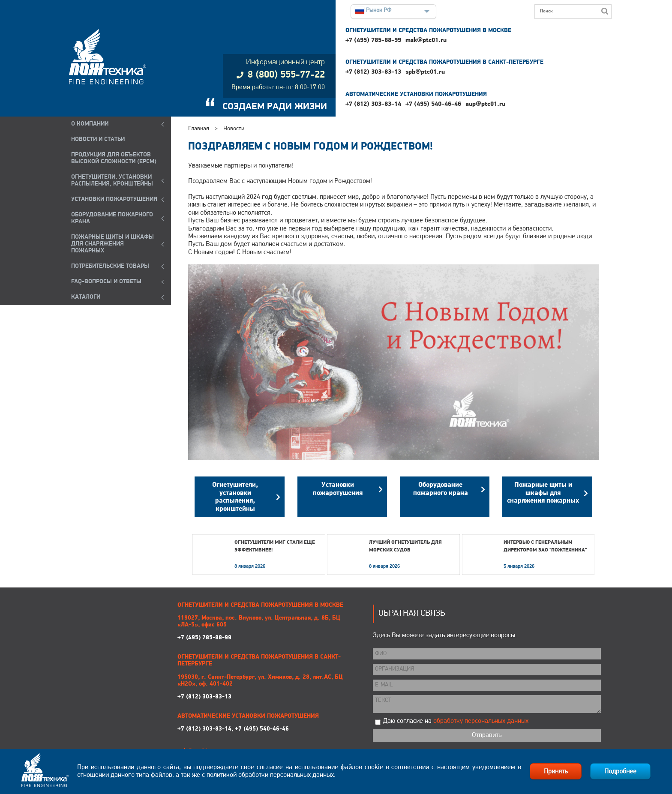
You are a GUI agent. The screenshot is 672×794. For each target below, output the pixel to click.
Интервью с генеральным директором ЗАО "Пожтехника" (545, 546)
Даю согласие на (456, 721)
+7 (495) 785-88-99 (373, 40)
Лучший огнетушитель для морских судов (405, 546)
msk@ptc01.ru (426, 40)
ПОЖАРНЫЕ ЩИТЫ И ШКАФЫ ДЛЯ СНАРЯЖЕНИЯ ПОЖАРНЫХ (112, 244)
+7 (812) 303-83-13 (373, 72)
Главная (199, 129)
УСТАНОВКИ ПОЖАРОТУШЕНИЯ (114, 199)
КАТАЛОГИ (86, 297)
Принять (556, 772)
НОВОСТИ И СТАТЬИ (98, 139)
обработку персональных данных (481, 721)
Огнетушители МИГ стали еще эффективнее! (275, 546)
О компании (90, 124)
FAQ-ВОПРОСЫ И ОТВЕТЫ (106, 282)
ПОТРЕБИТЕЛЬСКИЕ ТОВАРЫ (110, 266)
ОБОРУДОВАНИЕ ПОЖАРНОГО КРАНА (112, 218)
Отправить (487, 735)
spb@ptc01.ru (425, 72)
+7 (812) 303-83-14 (373, 104)
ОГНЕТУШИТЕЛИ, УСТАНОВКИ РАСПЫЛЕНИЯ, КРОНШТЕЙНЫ (112, 181)
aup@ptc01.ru (485, 104)
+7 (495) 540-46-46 (433, 104)
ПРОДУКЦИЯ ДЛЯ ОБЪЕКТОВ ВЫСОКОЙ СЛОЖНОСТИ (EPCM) (114, 158)
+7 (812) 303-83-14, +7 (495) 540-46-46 (233, 729)
